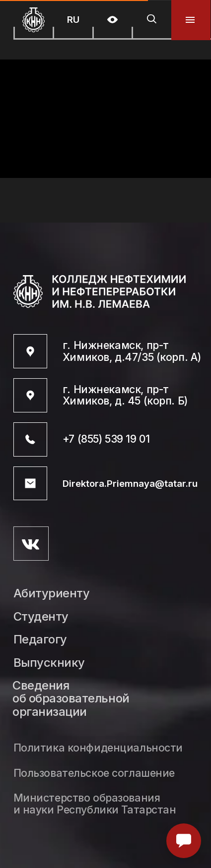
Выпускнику (49, 663)
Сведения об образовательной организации (71, 699)
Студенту (41, 617)
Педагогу (40, 640)
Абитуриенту (52, 594)
